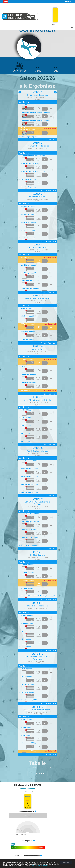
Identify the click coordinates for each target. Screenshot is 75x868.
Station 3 (38, 194)
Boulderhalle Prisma (38, 197)
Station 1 (38, 92)
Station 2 (38, 143)
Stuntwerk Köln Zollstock (38, 146)
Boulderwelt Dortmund (38, 95)
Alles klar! (66, 862)
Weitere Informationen (40, 866)
